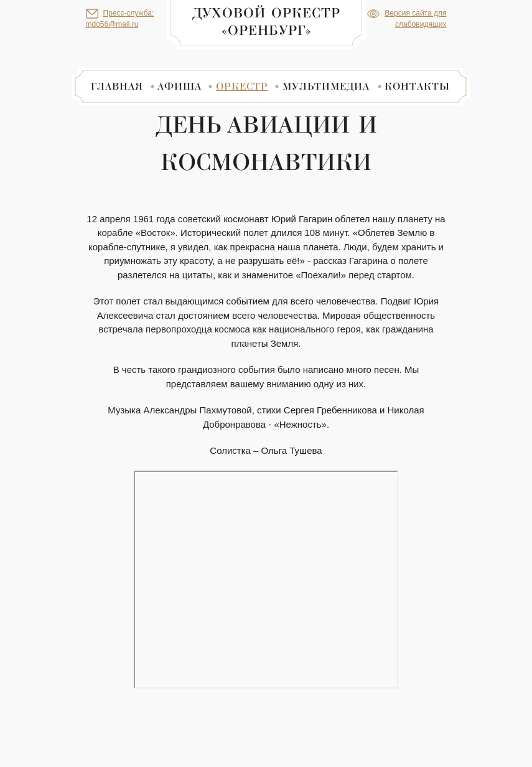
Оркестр (242, 86)
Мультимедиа (326, 86)
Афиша (180, 86)
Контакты (417, 86)
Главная (117, 86)
